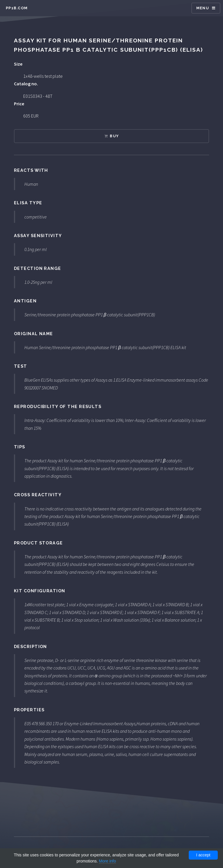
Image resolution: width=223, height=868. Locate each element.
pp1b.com (17, 8)
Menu (203, 8)
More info (107, 861)
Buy (114, 136)
